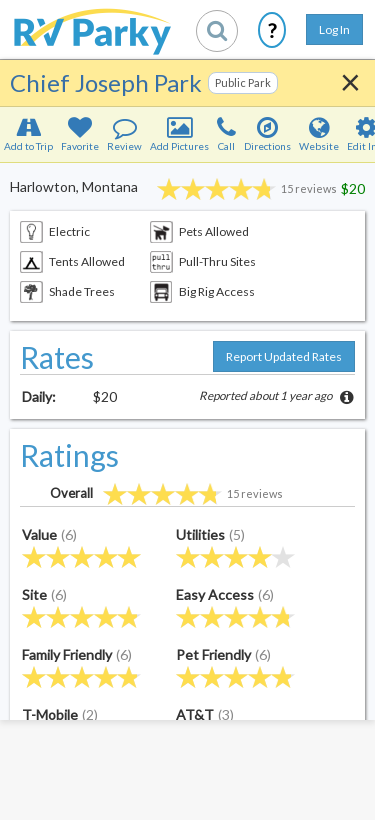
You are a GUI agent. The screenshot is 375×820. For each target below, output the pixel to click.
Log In (334, 29)
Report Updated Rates (284, 356)
